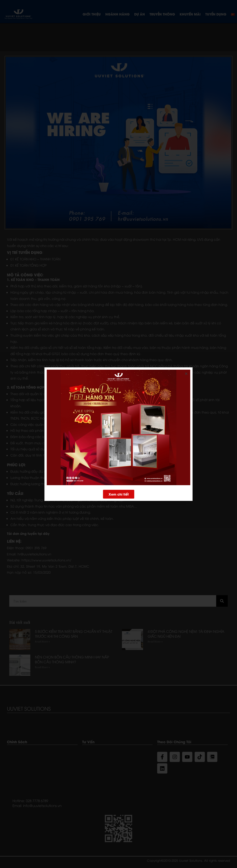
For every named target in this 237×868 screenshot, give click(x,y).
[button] (119, 495)
